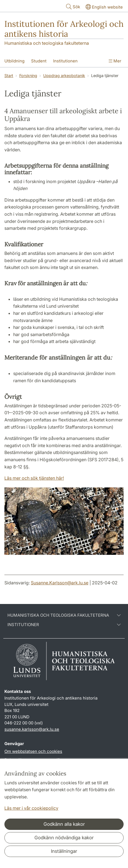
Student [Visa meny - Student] (39, 61)
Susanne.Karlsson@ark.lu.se (60, 583)
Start (9, 76)
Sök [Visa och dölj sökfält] (73, 6)
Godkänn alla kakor (64, 824)
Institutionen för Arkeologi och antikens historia (64, 29)
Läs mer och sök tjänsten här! (34, 478)
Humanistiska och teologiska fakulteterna (47, 43)
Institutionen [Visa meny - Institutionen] (65, 61)
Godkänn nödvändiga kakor (64, 838)
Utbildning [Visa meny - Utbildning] (14, 61)
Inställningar (64, 851)
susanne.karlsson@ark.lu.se (32, 729)
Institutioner (64, 625)
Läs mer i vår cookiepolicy (31, 808)
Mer (115, 61)
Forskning (28, 76)
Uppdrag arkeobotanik (64, 76)
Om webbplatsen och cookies (33, 751)
